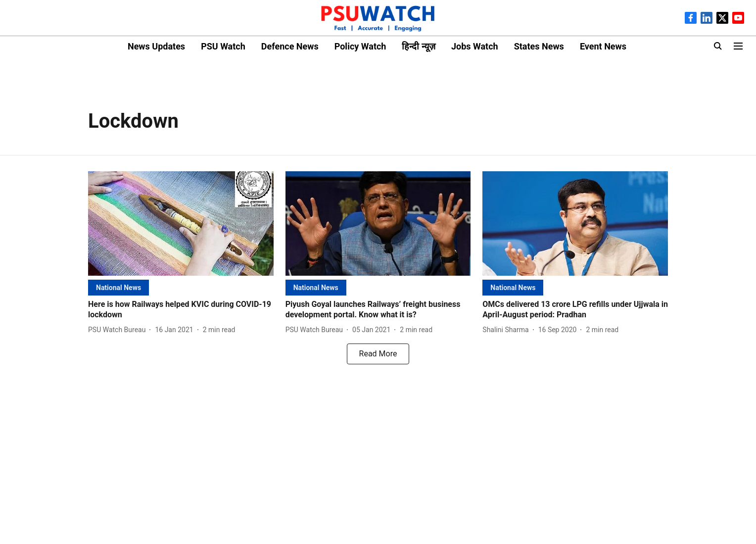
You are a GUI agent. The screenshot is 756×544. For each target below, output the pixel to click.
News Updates (156, 46)
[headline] (181, 310)
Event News (603, 46)
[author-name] (119, 330)
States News (539, 46)
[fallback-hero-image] (181, 223)
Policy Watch (360, 46)
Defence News (290, 46)
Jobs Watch (475, 46)
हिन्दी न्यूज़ (418, 46)
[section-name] (118, 287)
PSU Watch (223, 46)
